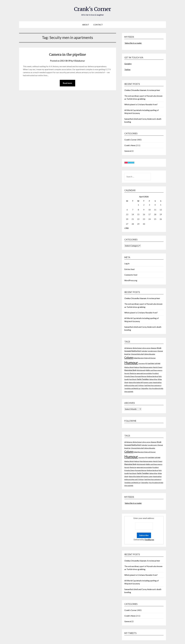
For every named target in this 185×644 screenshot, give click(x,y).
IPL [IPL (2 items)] (146, 363)
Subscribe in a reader (133, 43)
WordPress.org (131, 280)
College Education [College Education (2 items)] (150, 354)
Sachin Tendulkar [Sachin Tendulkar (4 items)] (143, 379)
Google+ (128, 64)
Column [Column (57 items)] (129, 357)
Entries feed (129, 269)
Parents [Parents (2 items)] (127, 373)
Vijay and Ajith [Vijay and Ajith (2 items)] (129, 392)
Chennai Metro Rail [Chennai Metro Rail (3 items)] (137, 354)
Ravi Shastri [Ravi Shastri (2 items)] (133, 379)
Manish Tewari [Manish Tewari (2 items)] (158, 367)
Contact (98, 25)
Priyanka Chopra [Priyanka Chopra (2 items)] (129, 376)
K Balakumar (80, 61)
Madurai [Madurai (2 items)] (137, 367)
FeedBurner (149, 540)
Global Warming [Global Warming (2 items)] (139, 358)
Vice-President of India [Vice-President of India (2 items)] (156, 388)
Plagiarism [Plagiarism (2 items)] (133, 373)
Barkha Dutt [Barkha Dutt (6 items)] (136, 351)
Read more (67, 83)
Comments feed (131, 275)
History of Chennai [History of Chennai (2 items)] (150, 358)
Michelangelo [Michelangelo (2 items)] (141, 370)
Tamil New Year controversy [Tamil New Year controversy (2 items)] (153, 385)
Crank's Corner (92, 9)
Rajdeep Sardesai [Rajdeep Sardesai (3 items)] (153, 376)
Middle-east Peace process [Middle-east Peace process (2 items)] (154, 370)
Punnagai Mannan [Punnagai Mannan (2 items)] (141, 376)
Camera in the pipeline (68, 54)
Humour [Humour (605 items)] (131, 363)
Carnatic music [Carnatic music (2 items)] (152, 351)
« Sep (126, 228)
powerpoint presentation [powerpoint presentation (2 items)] (144, 373)
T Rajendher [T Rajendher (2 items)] (145, 388)
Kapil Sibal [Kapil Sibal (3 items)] (151, 363)
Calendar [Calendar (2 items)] (144, 351)
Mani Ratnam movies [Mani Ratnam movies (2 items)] (146, 367)
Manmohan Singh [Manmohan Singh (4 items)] (130, 370)
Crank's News (130, 145)
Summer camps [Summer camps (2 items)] (148, 382)
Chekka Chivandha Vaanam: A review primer (142, 90)
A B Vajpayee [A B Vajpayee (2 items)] (128, 348)
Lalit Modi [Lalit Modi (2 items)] (157, 363)
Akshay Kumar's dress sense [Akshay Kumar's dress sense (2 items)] (142, 348)
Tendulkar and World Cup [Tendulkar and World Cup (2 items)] (132, 388)
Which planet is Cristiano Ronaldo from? (141, 104)
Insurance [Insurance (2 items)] (142, 363)
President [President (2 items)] (155, 373)
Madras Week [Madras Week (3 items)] (129, 367)
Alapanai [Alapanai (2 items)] (154, 348)
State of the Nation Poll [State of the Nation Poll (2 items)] (136, 382)
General (128, 151)
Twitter (127, 70)
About (86, 25)
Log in (127, 263)
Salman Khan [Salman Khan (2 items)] (153, 379)
